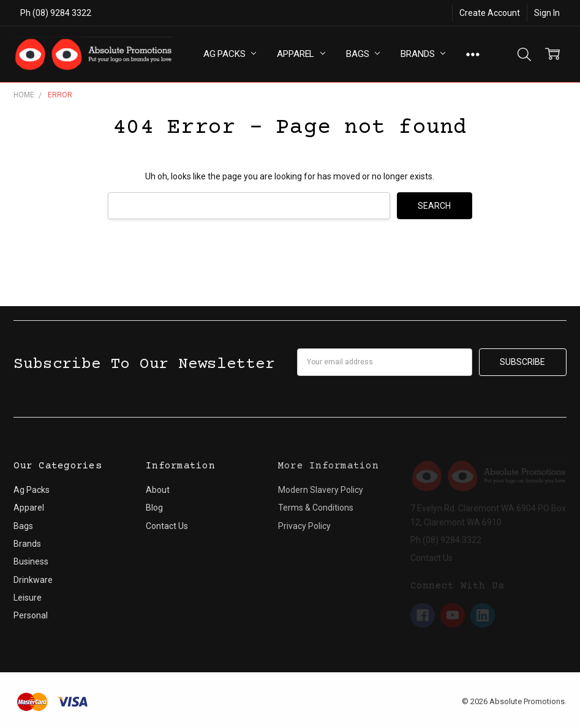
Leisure (28, 598)
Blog (154, 508)
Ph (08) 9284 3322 (56, 13)
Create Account (490, 13)
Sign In (547, 13)
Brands (423, 54)
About (158, 490)
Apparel (301, 54)
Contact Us (167, 526)
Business (31, 561)
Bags (363, 54)
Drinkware (33, 580)
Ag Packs (230, 54)
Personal (31, 615)
